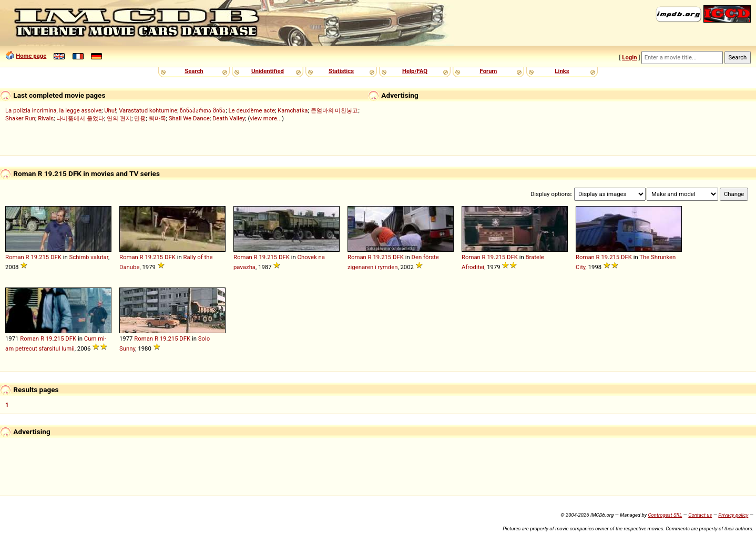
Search (194, 71)
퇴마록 (157, 118)
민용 (140, 118)
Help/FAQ (415, 71)
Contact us (700, 515)
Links (562, 71)
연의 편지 (119, 118)
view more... (266, 118)
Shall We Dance (189, 118)
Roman (15, 257)
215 (44, 257)
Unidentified (268, 71)
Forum (489, 71)
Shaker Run (20, 118)
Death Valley (229, 118)
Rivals (46, 118)
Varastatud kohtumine (148, 110)
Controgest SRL (665, 515)
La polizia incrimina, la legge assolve (53, 110)
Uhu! (110, 110)
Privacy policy (733, 515)
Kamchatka (293, 110)
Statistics (341, 71)
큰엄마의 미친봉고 (335, 110)
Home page (31, 56)
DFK (56, 257)
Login (629, 57)
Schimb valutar (89, 257)
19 (34, 257)
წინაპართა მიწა (203, 110)
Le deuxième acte (252, 110)
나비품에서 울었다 (80, 118)
